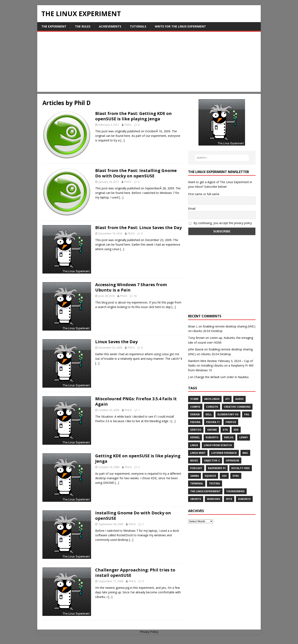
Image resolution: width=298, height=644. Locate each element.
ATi (227, 399)
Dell (209, 414)
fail (247, 414)
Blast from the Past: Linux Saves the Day (138, 228)
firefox (231, 422)
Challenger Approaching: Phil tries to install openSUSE (135, 573)
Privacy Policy (149, 632)
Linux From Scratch (218, 445)
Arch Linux (212, 399)
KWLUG (229, 437)
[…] (123, 140)
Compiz (195, 407)
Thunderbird (235, 491)
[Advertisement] (149, 63)
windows (214, 499)
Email (192, 208)
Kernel (195, 437)
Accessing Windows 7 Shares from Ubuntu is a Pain (131, 287)
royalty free (241, 468)
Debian (195, 414)
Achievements (110, 26)
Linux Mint (198, 453)
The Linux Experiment (205, 491)
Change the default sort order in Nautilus (221, 377)
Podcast (196, 468)
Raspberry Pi (217, 468)
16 (135, 296)
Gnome (212, 430)
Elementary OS (228, 414)
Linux (194, 445)
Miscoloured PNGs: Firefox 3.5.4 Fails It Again (136, 401)
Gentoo (196, 430)
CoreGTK (212, 407)
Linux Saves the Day (116, 342)
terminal (197, 483)
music (194, 461)
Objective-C (212, 461)
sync (236, 476)
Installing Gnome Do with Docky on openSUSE (133, 516)
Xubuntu (244, 499)
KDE (236, 430)
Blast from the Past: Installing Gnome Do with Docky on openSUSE (136, 173)
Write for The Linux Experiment (180, 26)
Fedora (195, 422)
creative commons (237, 407)
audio (239, 399)
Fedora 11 (213, 422)
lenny (244, 437)
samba (195, 476)
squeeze (210, 476)
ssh (224, 476)
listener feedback (224, 453)
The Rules (83, 26)
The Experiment (54, 26)
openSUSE (233, 461)
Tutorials (138, 26)
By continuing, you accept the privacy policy (220, 223)
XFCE (229, 499)
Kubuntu (212, 437)
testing (214, 483)
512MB (194, 399)
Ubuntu (196, 499)
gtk (225, 430)
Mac (245, 453)
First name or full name (204, 194)
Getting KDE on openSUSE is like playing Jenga (138, 458)
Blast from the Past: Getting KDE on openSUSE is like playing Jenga (133, 116)
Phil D (128, 125)
